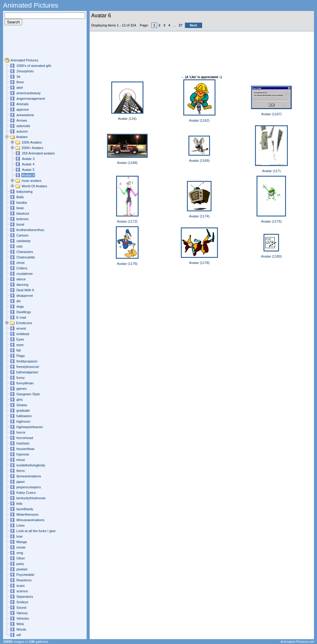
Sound (21, 608)
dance (21, 279)
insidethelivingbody (31, 465)
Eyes (20, 339)
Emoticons (24, 323)
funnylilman (25, 383)
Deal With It (25, 290)
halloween (24, 416)
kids (19, 504)
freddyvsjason (27, 361)
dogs (20, 306)
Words (21, 629)
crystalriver (25, 274)
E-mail (21, 317)
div (19, 301)
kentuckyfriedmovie (31, 498)
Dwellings (24, 312)
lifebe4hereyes (28, 514)
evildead (23, 334)
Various (22, 613)
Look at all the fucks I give (36, 531)
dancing (22, 285)
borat (20, 224)
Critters (22, 268)
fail (19, 350)
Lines (21, 525)
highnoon (23, 421)
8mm (20, 82)
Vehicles (23, 618)
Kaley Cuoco (26, 493)
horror (21, 432)
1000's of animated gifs (34, 66)
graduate (23, 410)
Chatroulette (26, 257)
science (22, 591)
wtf (19, 635)
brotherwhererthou (30, 230)
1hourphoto (25, 71)
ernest (21, 328)
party (20, 564)
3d (18, 77)
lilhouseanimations (30, 520)
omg (20, 553)
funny (21, 378)
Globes (22, 405)
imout (21, 460)
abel (20, 88)
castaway (24, 241)
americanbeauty (29, 93)
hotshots (23, 443)
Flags (21, 356)
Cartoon (22, 235)
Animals (22, 104)
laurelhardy (25, 509)
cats (20, 246)
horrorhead (25, 438)
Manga (22, 542)
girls (20, 400)
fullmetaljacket (27, 372)
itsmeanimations (29, 476)
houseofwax (26, 449)
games (22, 389)
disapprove (25, 296)
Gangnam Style (28, 394)
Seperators (25, 597)
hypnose (23, 454)
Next (193, 25)
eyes (20, 345)
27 (181, 25)
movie (21, 547)
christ (21, 263)
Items (21, 471)
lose (20, 536)
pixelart (22, 569)
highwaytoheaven (30, 427)
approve (22, 109)
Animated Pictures (24, 60)
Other (21, 558)
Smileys (22, 602)
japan (21, 482)
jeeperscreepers (29, 487)
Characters (25, 252)
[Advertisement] (23, 44)
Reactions (24, 580)
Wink (20, 624)
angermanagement (31, 99)
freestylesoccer (28, 367)
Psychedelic (26, 575)
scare (21, 586)
